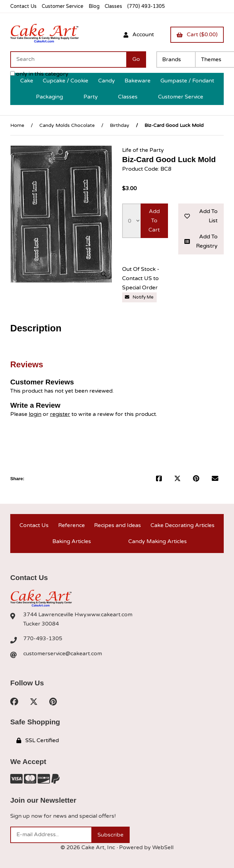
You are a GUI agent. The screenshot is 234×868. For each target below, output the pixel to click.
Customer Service (63, 6)
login (35, 414)
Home (17, 125)
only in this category (39, 74)
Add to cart (154, 221)
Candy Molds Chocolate (67, 125)
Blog (94, 6)
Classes (113, 6)
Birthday (120, 125)
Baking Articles (72, 541)
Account (139, 35)
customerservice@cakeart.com (63, 654)
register (60, 414)
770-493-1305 (43, 639)
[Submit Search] (136, 60)
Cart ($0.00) (197, 35)
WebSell (163, 847)
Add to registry (201, 241)
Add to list (201, 216)
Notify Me (139, 297)
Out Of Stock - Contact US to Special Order (141, 278)
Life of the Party (143, 150)
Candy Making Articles (158, 541)
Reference (71, 525)
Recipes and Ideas (118, 525)
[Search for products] (68, 60)
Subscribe (110, 835)
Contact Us (23, 6)
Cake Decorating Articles (183, 525)
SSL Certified (38, 740)
